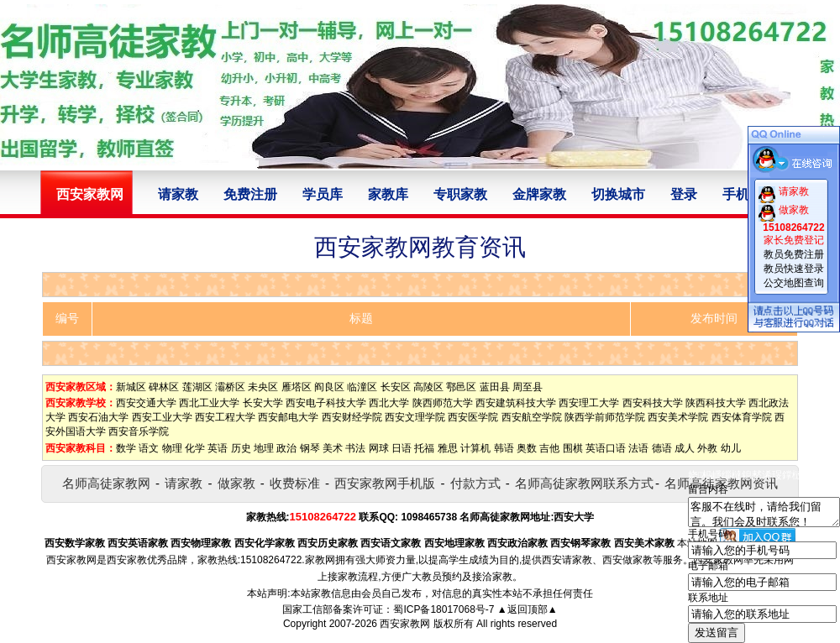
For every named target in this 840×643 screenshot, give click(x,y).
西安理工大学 (589, 403)
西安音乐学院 (139, 431)
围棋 (573, 448)
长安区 (396, 387)
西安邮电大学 (288, 417)
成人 (685, 448)
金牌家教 (539, 194)
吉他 (549, 448)
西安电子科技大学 (326, 403)
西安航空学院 (532, 417)
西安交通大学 (146, 403)
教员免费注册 (794, 254)
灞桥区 (230, 387)
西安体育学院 (742, 417)
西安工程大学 (225, 417)
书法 (355, 448)
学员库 (323, 194)
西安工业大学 (162, 417)
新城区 (131, 387)
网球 (379, 448)
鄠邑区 (461, 387)
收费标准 (295, 483)
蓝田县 (495, 387)
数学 (126, 448)
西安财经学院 (352, 417)
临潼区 (362, 387)
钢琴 (310, 448)
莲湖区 (197, 387)
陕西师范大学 (443, 403)
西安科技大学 (653, 403)
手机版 (743, 194)
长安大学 (263, 403)
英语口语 (606, 448)
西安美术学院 (678, 417)
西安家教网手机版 (385, 483)
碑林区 (164, 387)
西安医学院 (473, 417)
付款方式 (475, 483)
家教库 (388, 194)
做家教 (236, 483)
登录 (684, 194)
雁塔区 (297, 387)
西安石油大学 (98, 417)
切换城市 (618, 194)
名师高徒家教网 (106, 483)
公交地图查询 (794, 283)
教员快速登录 (794, 269)
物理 (172, 448)
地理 (264, 448)
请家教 (178, 194)
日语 (402, 448)
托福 (424, 448)
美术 (333, 448)
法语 (638, 448)
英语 (218, 448)
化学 (195, 448)
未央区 (263, 387)
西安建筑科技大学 (516, 403)
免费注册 (250, 194)
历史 (241, 448)
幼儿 (731, 448)
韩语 (504, 448)
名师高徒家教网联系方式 (584, 483)
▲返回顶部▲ (528, 609)
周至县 (528, 387)
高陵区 (428, 387)
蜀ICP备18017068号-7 (444, 609)
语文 (149, 448)
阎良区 (329, 387)
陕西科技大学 (716, 403)
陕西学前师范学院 (605, 417)
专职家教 (460, 194)
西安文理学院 (415, 417)
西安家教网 (405, 624)
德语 (662, 448)
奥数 (527, 448)
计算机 (475, 448)
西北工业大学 (209, 403)
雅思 (448, 448)
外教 (707, 448)
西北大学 (389, 403)
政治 (286, 448)
